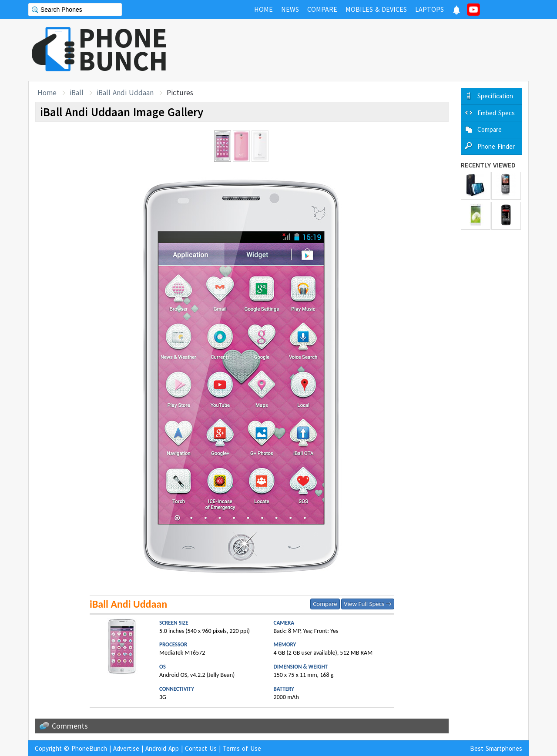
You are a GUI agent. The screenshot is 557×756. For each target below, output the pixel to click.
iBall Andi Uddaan (125, 93)
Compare (325, 604)
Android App (162, 748)
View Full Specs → (368, 604)
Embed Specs (496, 113)
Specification (495, 96)
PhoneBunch (89, 748)
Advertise (126, 748)
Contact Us (201, 748)
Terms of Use (242, 748)
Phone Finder (496, 146)
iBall (77, 93)
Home (47, 93)
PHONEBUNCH (123, 49)
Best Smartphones (496, 748)
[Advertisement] (370, 50)
